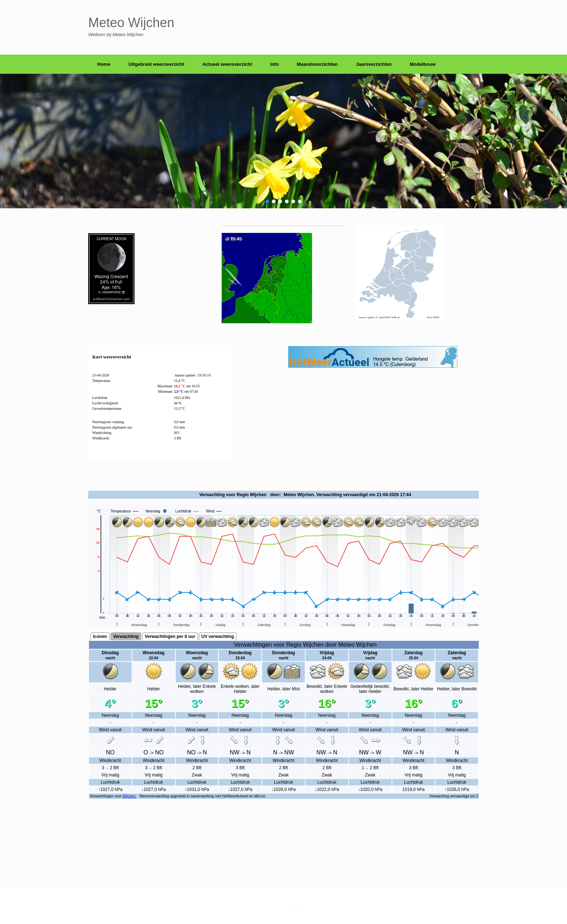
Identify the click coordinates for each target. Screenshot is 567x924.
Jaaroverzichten (374, 64)
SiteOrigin (295, 910)
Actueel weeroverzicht (227, 64)
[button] (267, 201)
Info (274, 64)
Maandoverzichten (317, 64)
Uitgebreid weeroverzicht (156, 64)
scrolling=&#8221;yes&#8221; (283, 657)
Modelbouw (423, 64)
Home (104, 64)
